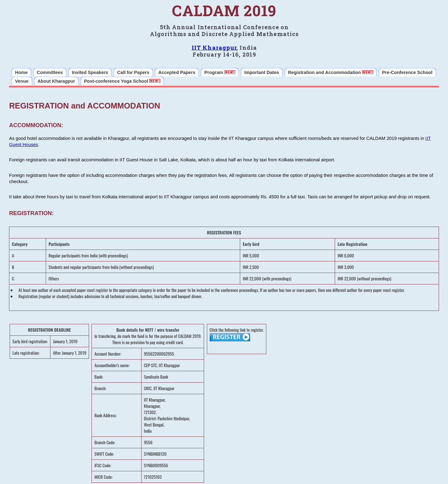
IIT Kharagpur (214, 48)
